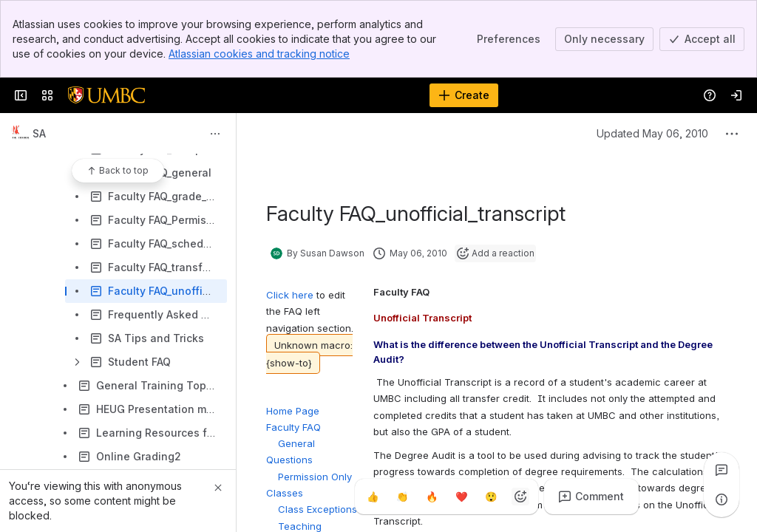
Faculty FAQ (293, 427)
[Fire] (432, 497)
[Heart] (461, 497)
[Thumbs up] (373, 497)
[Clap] (402, 497)
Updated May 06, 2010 (639, 133)
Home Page (293, 411)
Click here (291, 295)
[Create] (464, 95)
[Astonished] (491, 497)
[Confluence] (106, 95)
